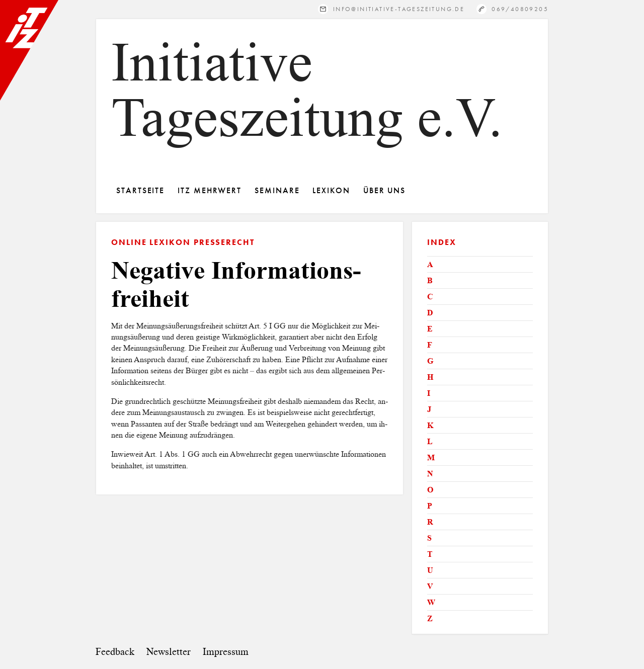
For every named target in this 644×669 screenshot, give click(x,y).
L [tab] (430, 441)
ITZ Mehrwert (210, 190)
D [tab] (430, 313)
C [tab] (430, 297)
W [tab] (431, 602)
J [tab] (429, 409)
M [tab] (431, 457)
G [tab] (430, 361)
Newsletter (169, 652)
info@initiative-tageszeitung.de (399, 9)
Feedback (115, 652)
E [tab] (430, 329)
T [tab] (430, 554)
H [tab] (430, 377)
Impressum (226, 652)
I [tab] (429, 393)
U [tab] (430, 570)
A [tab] (430, 264)
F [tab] (430, 345)
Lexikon (331, 190)
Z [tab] (430, 618)
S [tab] (429, 538)
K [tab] (430, 425)
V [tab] (430, 586)
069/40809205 (520, 9)
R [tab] (430, 522)
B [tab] (430, 280)
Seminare (277, 190)
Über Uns (384, 190)
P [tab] (430, 506)
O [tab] (430, 490)
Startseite (140, 190)
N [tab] (430, 474)
